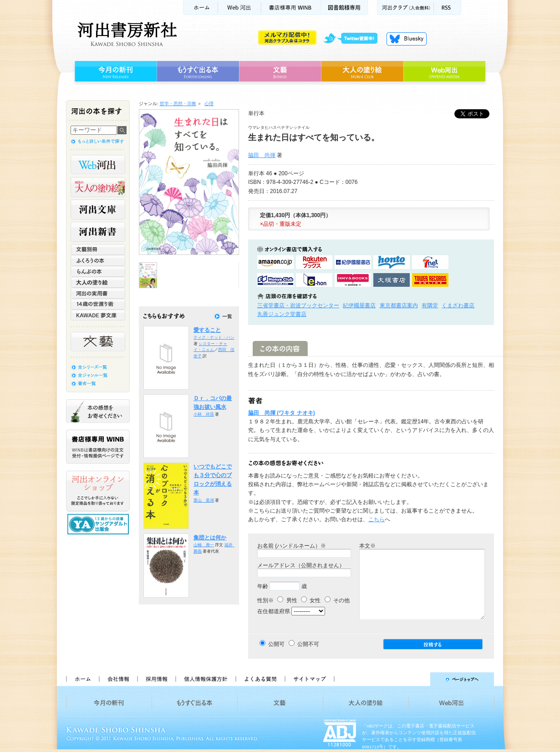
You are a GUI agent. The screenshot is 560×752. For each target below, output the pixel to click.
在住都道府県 (274, 611)
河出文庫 (98, 209)
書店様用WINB (291, 8)
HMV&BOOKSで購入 (353, 280)
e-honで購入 (314, 280)
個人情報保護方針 (205, 679)
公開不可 (308, 644)
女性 (311, 600)
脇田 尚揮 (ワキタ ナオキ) (282, 413)
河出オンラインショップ (98, 491)
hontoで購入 (392, 262)
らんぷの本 (98, 271)
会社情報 (118, 679)
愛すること (207, 330)
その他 (337, 600)
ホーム (200, 8)
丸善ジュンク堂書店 (282, 314)
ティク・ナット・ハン (214, 337)
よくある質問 (260, 679)
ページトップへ (418, 679)
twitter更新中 (354, 39)
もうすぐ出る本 (198, 71)
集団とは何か (210, 538)
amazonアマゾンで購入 (275, 262)
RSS (448, 8)
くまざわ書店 (458, 305)
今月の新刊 (115, 71)
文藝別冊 (98, 249)
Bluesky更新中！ (407, 39)
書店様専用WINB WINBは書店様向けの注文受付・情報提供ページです (98, 447)
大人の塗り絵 (362, 71)
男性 (287, 600)
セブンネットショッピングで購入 (430, 262)
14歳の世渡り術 (98, 304)
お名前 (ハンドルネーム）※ (292, 546)
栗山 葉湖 (204, 500)
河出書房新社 (126, 34)
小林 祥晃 (204, 414)
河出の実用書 (98, 293)
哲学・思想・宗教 (178, 104)
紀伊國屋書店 (359, 305)
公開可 (276, 644)
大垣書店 (392, 280)
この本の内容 (280, 348)
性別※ (265, 600)
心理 (209, 104)
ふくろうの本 (98, 260)
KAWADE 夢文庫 (98, 315)
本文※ (367, 546)
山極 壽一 (204, 545)
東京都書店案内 (399, 305)
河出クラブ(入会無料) (405, 8)
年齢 (263, 586)
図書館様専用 (344, 8)
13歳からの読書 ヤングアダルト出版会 (99, 524)
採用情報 (156, 679)
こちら (377, 519)
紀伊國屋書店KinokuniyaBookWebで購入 (353, 262)
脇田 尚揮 (262, 155)
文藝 (280, 71)
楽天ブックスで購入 (314, 262)
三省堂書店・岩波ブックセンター (298, 305)
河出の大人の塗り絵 (98, 187)
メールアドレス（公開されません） (301, 565)
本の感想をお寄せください (98, 411)
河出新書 (98, 232)
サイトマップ (310, 679)
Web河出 (239, 8)
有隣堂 (430, 305)
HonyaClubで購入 (275, 280)
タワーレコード (430, 280)
